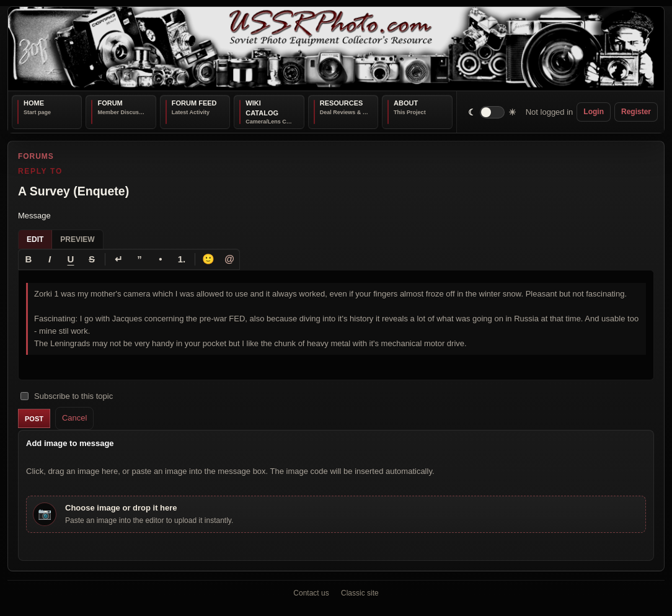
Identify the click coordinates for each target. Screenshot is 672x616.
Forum (110, 103)
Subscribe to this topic (67, 396)
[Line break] (118, 259)
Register (636, 112)
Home (34, 103)
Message (34, 216)
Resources (342, 103)
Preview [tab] (77, 239)
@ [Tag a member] (229, 259)
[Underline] (71, 259)
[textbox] (336, 325)
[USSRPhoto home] (336, 49)
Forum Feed (194, 103)
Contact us (311, 593)
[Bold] (29, 259)
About (406, 103)
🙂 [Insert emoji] (208, 259)
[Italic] (50, 259)
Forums (36, 156)
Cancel (74, 418)
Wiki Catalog (262, 108)
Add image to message (70, 443)
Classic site (360, 593)
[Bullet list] (161, 259)
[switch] (493, 112)
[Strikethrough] (92, 259)
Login (594, 112)
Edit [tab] (35, 239)
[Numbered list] (182, 259)
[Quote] (139, 259)
